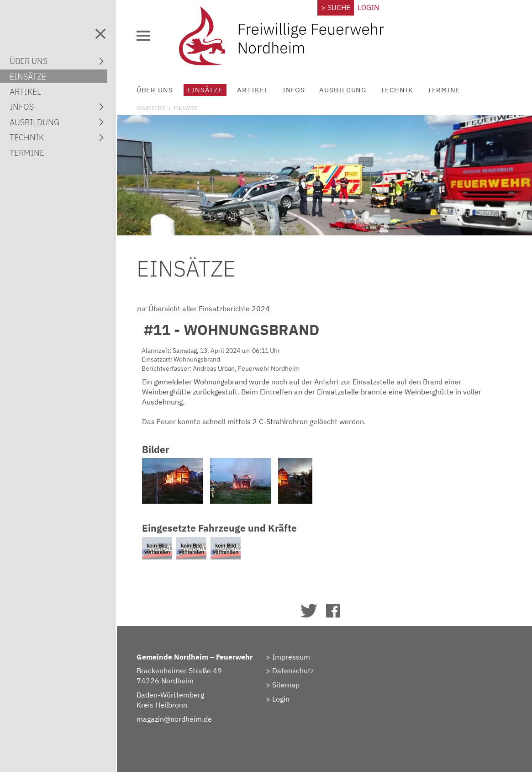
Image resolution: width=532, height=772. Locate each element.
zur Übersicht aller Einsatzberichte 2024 (203, 309)
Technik (397, 90)
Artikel (253, 90)
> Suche (336, 7)
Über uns (155, 90)
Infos (294, 90)
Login (368, 7)
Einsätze (205, 90)
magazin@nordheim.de (174, 719)
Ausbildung (343, 90)
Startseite (151, 108)
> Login (278, 699)
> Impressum (288, 657)
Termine (444, 90)
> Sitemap (283, 685)
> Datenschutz (290, 671)
